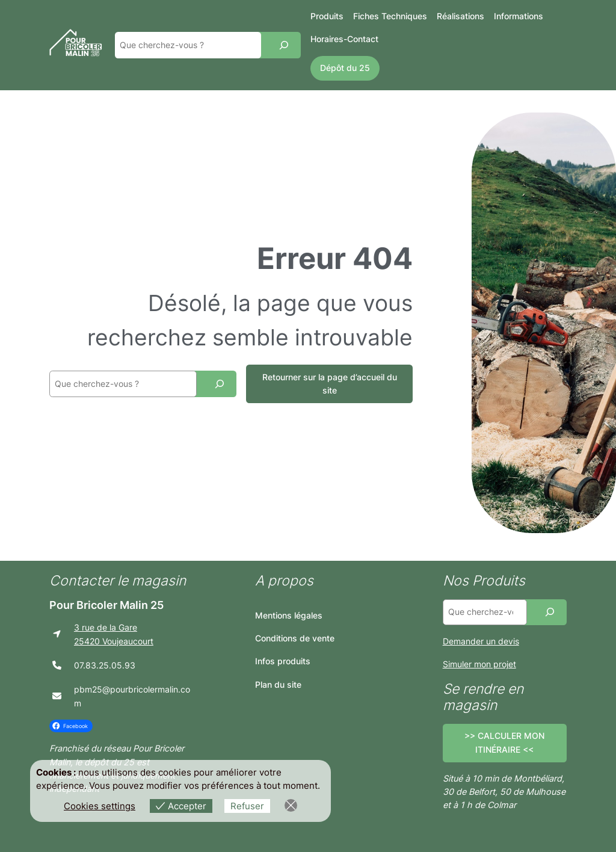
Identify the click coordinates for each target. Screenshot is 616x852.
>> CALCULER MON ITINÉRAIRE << (504, 742)
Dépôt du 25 (345, 68)
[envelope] (57, 696)
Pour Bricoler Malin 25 (106, 605)
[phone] (57, 665)
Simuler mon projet (479, 664)
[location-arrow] (57, 634)
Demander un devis (481, 641)
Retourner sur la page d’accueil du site (330, 384)
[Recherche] (284, 45)
